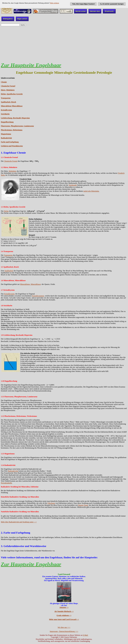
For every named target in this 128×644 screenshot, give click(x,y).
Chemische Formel (8, 86)
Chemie (4, 82)
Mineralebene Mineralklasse (12, 106)
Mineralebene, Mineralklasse (30, 284)
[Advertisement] (64, 43)
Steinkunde (73, 185)
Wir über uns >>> (64, 627)
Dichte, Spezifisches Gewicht (12, 94)
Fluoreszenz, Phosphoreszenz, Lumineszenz (17, 126)
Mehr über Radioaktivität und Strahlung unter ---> (19, 522)
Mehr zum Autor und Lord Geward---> (64, 619)
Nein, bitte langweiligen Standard (83, 4)
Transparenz (6, 98)
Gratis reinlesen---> (64, 615)
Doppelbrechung (7, 122)
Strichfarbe (5, 114)
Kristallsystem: (10, 294)
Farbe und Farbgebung (10, 142)
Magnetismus (6, 134)
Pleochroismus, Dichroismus (12, 130)
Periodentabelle (6, 483)
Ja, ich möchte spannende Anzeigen (112, 4)
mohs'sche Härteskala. (91, 191)
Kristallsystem (6, 110)
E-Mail (86, 635)
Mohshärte (13, 171)
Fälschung (51, 503)
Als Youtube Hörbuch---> (64, 611)
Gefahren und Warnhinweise (12, 146)
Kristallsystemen (38, 296)
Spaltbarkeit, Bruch (8, 102)
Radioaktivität (6, 138)
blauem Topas (83, 505)
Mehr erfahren (54, 3)
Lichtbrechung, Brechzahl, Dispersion (15, 118)
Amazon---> (64, 607)
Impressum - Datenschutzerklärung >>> (64, 631)
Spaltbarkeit (9, 271)
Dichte (6, 211)
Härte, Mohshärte (8, 90)
